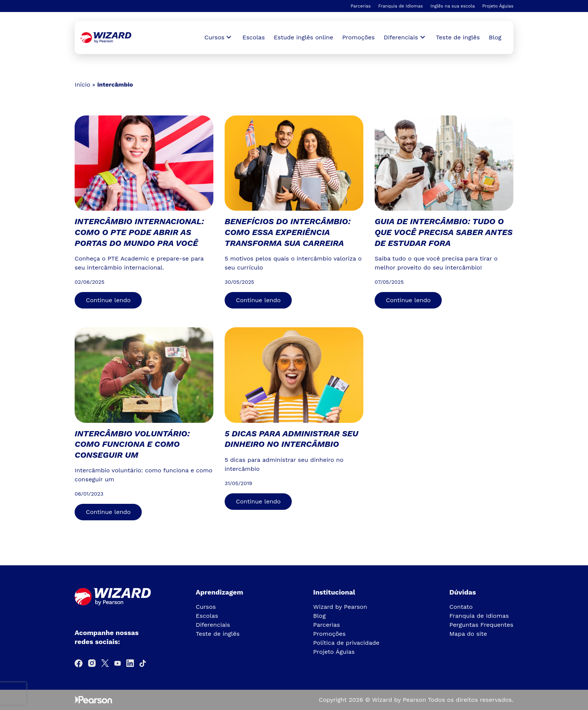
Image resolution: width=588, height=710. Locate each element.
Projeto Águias (498, 6)
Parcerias (361, 6)
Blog (495, 37)
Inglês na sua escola (453, 6)
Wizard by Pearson (340, 607)
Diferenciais (213, 625)
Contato (461, 607)
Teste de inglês (458, 37)
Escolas (253, 37)
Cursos (206, 607)
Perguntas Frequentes (481, 625)
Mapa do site (468, 634)
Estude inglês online (303, 37)
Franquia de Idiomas (401, 6)
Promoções (359, 37)
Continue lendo (108, 300)
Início (82, 85)
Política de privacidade (346, 643)
